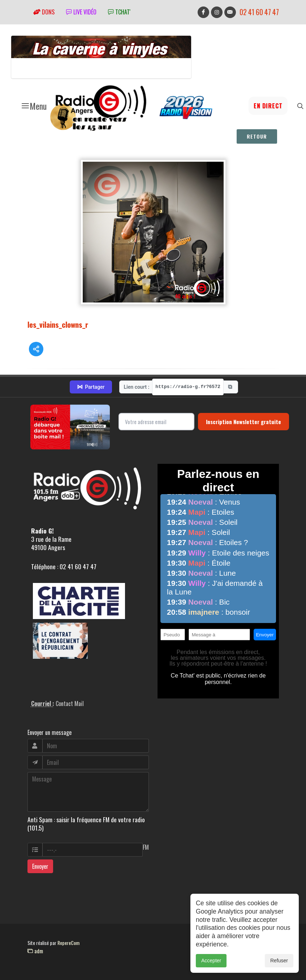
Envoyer (40, 866)
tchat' (119, 12)
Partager (91, 387)
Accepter (211, 961)
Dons (44, 12)
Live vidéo (81, 12)
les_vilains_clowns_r (58, 324)
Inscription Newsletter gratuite (243, 422)
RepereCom (68, 943)
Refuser (279, 961)
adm (35, 951)
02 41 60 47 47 (259, 12)
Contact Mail (70, 704)
